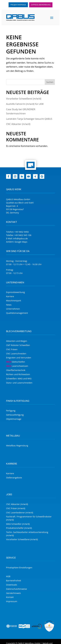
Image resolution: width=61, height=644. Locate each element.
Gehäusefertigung (15, 415)
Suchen (50, 82)
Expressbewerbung (15, 292)
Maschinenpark (14, 301)
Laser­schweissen (17, 366)
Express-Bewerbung (41, 5)
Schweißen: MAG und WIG (19, 379)
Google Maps (21, 242)
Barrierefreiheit (14, 581)
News (9, 305)
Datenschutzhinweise (16, 589)
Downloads (12, 585)
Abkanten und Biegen (17, 341)
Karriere (10, 296)
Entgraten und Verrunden (19, 358)
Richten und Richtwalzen (18, 374)
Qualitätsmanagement (17, 313)
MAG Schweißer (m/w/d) (18, 524)
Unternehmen (13, 309)
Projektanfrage (18, 5)
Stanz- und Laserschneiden (19, 383)
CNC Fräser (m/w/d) (16, 508)
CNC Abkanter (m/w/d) (18, 124)
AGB (8, 576)
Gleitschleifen (16, 362)
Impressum (12, 601)
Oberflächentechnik (16, 370)
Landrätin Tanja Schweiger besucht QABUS (29, 119)
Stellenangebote (14, 478)
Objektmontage (14, 419)
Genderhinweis (13, 593)
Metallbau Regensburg (17, 446)
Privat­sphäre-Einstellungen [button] (19, 568)
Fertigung (11, 411)
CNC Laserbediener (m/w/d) (20, 513)
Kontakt (10, 597)
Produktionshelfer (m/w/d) (19, 528)
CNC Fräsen (12, 349)
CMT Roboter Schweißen (18, 345)
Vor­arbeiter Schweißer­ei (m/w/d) (24, 99)
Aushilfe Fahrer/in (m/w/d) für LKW (25, 104)
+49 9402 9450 (22, 232)
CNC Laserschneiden (16, 354)
